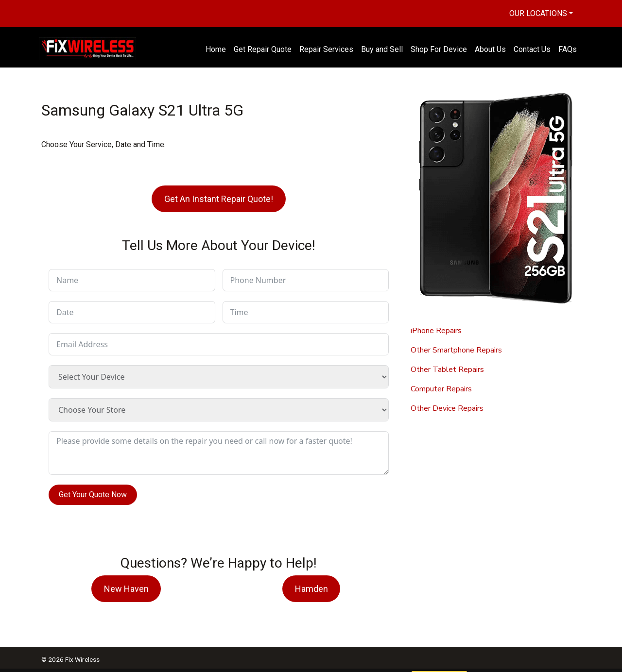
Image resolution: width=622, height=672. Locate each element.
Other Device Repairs (447, 408)
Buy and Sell (382, 49)
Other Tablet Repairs (447, 370)
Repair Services (326, 49)
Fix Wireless (82, 659)
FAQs (568, 49)
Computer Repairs (441, 389)
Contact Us (532, 49)
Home (216, 49)
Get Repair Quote (263, 49)
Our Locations (538, 13)
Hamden (311, 589)
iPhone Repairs (436, 331)
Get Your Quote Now (93, 495)
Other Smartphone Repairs (456, 350)
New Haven (126, 589)
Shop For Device (439, 49)
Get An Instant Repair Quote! (219, 199)
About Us (490, 49)
